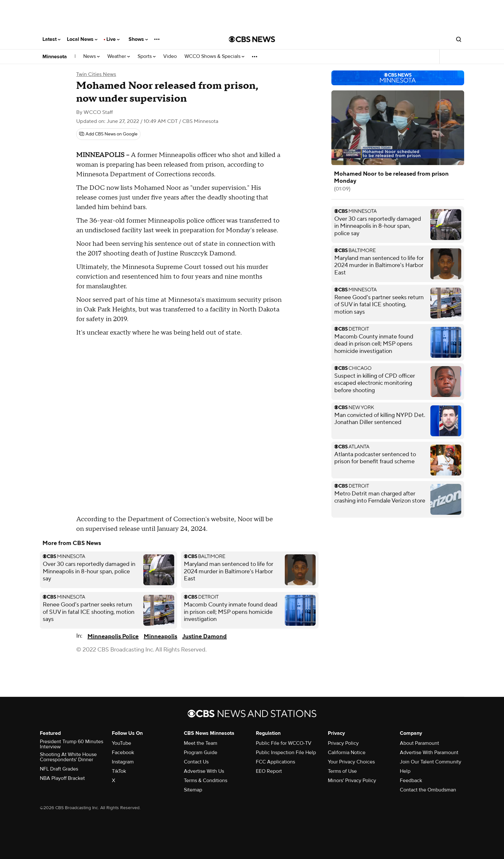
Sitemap (193, 790)
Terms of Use (342, 771)
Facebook (123, 753)
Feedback (411, 780)
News (91, 56)
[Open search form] (459, 39)
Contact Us (196, 762)
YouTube (122, 743)
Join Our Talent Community (431, 762)
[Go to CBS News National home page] (252, 39)
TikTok (119, 771)
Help (405, 771)
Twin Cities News (96, 74)
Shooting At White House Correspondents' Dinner (68, 757)
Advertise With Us (204, 771)
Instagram (123, 762)
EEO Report (269, 771)
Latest (51, 39)
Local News (82, 39)
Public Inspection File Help (286, 753)
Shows (138, 39)
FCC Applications (275, 762)
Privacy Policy (343, 743)
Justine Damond (204, 637)
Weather (119, 56)
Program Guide (201, 753)
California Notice (347, 753)
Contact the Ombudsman (428, 790)
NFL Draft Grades (59, 769)
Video (170, 56)
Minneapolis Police (113, 637)
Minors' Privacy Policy (352, 780)
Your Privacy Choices (351, 762)
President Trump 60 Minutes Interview (72, 744)
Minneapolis (160, 637)
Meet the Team (201, 743)
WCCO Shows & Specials (214, 56)
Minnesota (55, 57)
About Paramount (419, 743)
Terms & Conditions (206, 780)
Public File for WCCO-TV (284, 743)
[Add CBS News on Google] (108, 134)
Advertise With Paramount (429, 753)
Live (113, 39)
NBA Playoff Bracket (62, 778)
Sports (147, 56)
